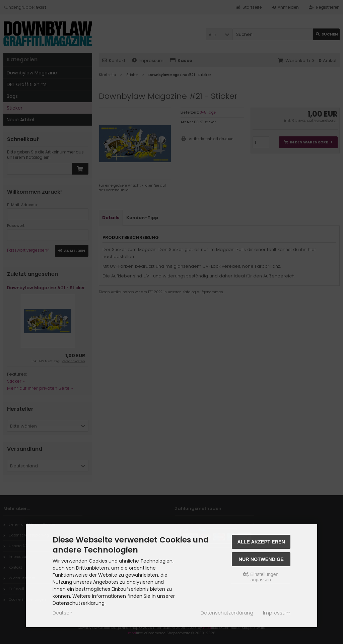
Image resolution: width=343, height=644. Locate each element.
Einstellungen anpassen (261, 577)
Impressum (277, 613)
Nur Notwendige (261, 559)
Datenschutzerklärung (227, 613)
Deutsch (62, 613)
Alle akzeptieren (261, 542)
